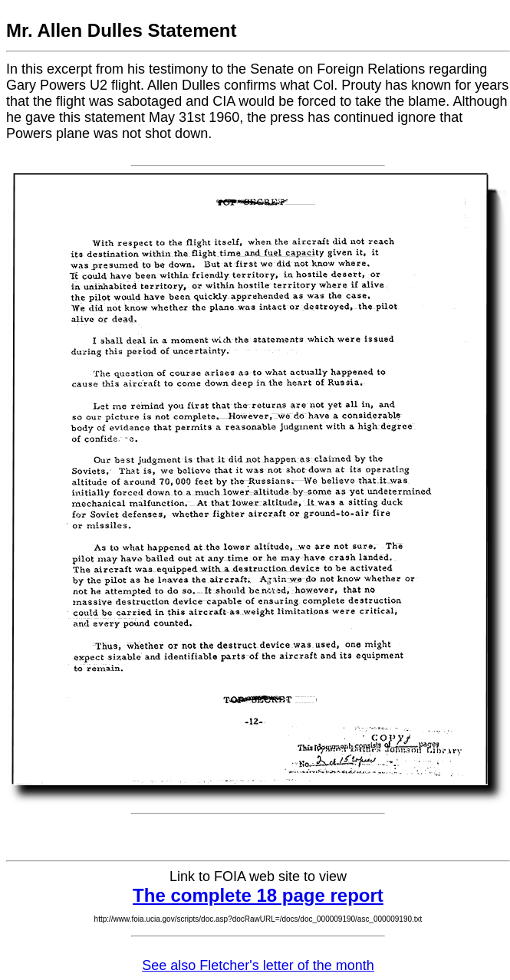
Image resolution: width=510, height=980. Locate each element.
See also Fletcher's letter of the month (258, 965)
